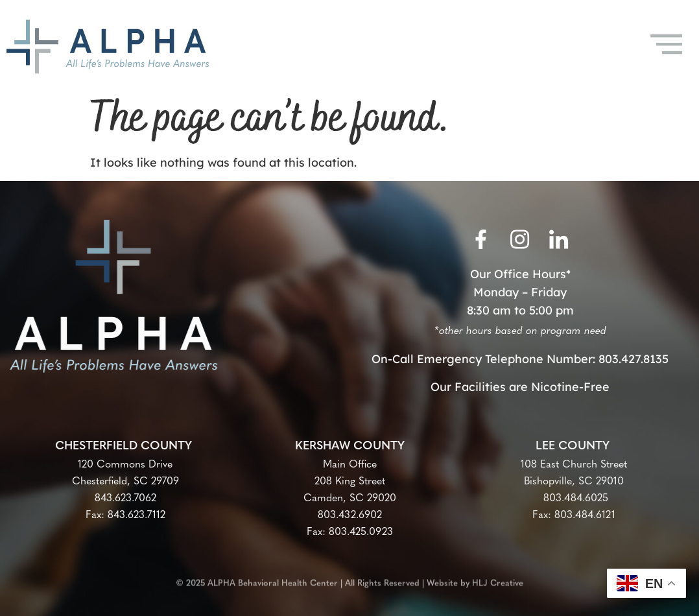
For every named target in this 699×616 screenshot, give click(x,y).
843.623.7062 (125, 499)
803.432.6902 (350, 515)
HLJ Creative (498, 581)
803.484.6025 (574, 499)
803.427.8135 (634, 359)
